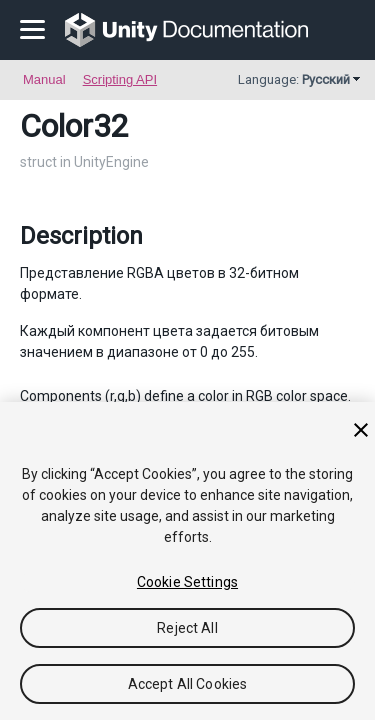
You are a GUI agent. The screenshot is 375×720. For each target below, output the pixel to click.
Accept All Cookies (188, 684)
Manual (44, 79)
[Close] (361, 430)
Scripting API (120, 79)
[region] (187, 561)
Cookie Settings (187, 582)
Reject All (187, 628)
